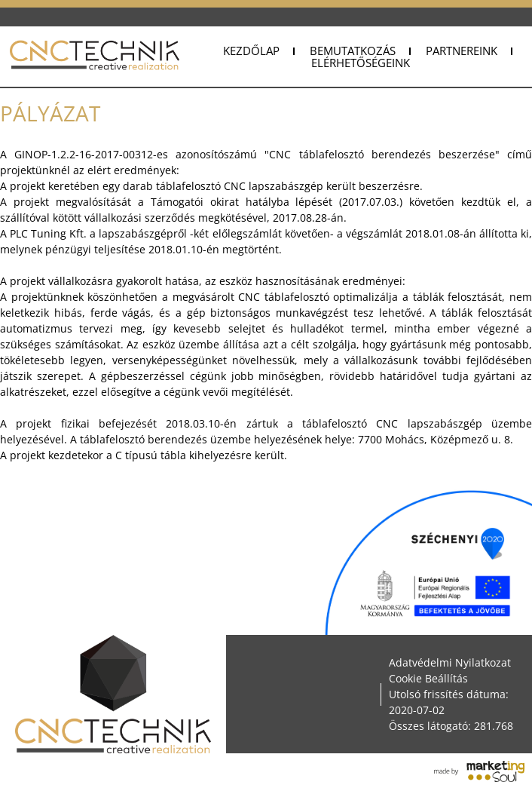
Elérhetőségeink (361, 63)
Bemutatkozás (353, 51)
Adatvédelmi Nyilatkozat (450, 662)
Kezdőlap (251, 51)
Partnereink (462, 51)
